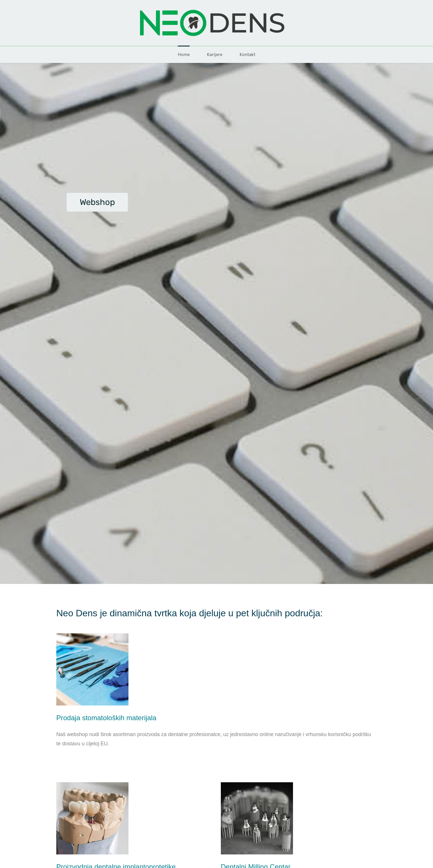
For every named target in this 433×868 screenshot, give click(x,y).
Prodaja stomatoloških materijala (106, 718)
